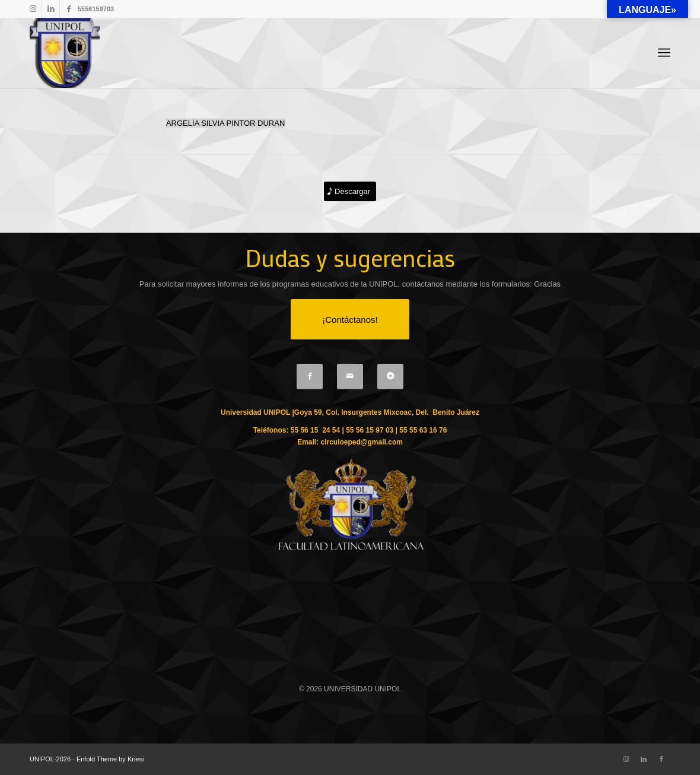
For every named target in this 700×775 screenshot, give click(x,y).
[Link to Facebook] (69, 9)
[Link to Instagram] (33, 9)
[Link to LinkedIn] (51, 9)
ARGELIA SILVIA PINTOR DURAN (225, 123)
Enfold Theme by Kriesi (110, 759)
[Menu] (664, 53)
